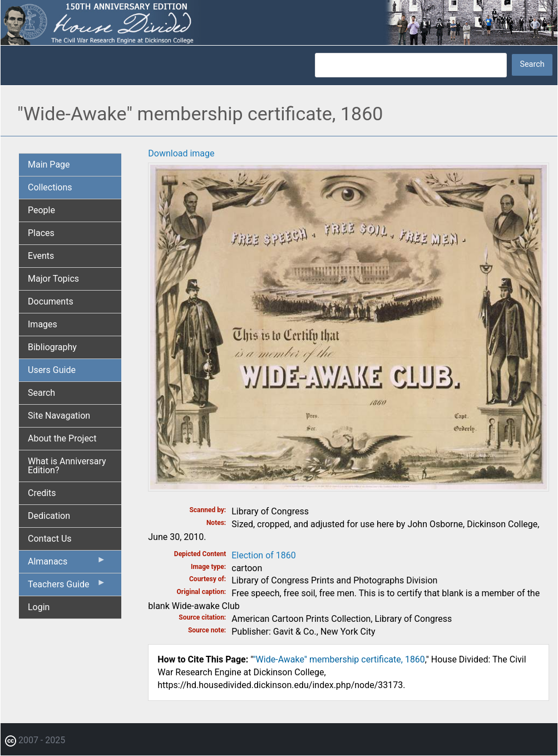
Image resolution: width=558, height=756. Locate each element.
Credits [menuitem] (42, 493)
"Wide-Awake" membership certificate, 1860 (339, 659)
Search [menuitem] (41, 393)
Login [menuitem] (39, 607)
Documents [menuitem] (51, 301)
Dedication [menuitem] (49, 516)
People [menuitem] (41, 210)
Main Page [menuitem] (49, 165)
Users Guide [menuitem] (52, 370)
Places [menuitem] (41, 233)
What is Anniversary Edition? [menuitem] (67, 466)
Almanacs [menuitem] (67, 564)
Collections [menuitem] (50, 187)
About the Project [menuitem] (62, 438)
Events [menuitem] (41, 256)
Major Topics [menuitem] (53, 279)
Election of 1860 (264, 555)
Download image (181, 153)
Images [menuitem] (43, 324)
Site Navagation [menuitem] (59, 416)
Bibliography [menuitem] (52, 347)
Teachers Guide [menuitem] (67, 587)
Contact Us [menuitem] (50, 539)
